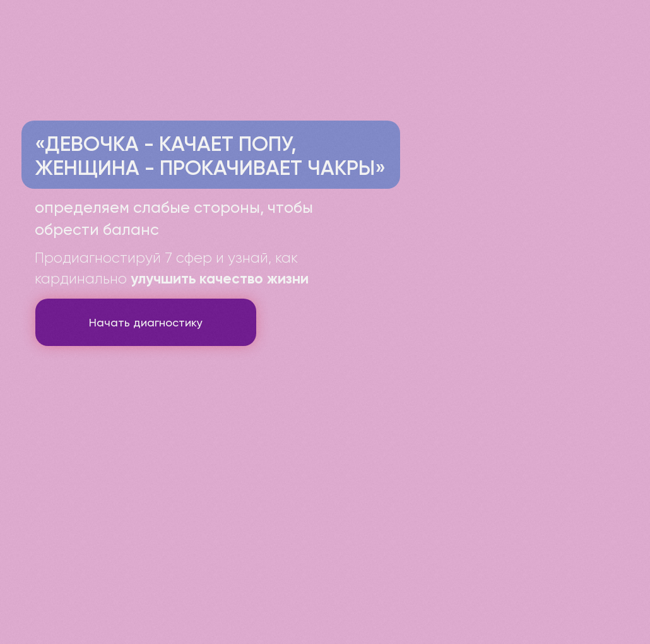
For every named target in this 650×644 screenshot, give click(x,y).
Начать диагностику (146, 322)
